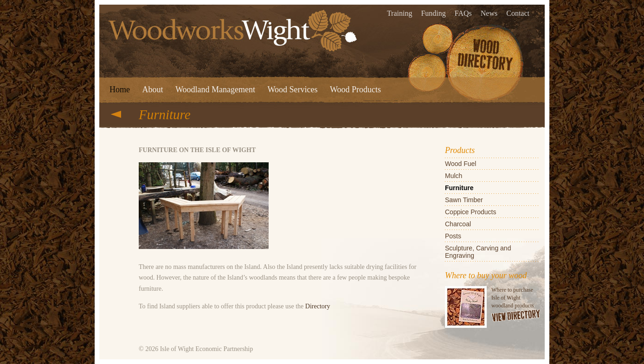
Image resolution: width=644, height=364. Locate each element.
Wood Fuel (460, 164)
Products (460, 150)
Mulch (454, 176)
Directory (318, 306)
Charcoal (458, 224)
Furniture (459, 188)
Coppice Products (471, 212)
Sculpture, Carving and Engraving (478, 252)
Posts (453, 236)
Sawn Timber (464, 200)
